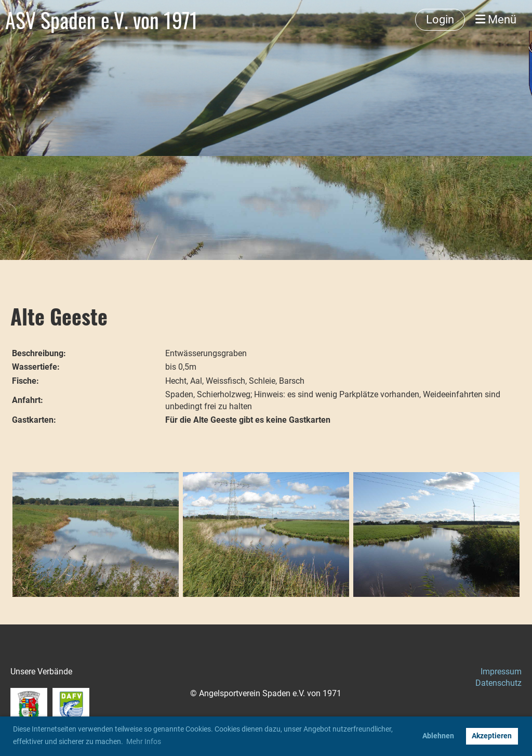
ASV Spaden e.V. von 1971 (102, 20)
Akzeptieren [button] (492, 736)
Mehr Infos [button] (144, 741)
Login (440, 19)
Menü (496, 19)
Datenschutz (498, 683)
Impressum (501, 672)
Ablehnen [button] (438, 736)
